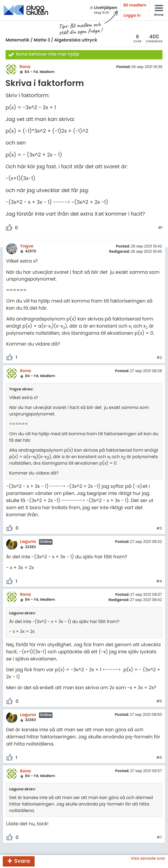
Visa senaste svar (148, 859)
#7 (159, 838)
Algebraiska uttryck (76, 40)
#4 (159, 582)
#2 (159, 358)
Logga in (132, 15)
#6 (159, 758)
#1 (160, 228)
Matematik (17, 40)
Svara (22, 861)
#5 (159, 702)
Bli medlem (135, 5)
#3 (159, 529)
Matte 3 (42, 40)
